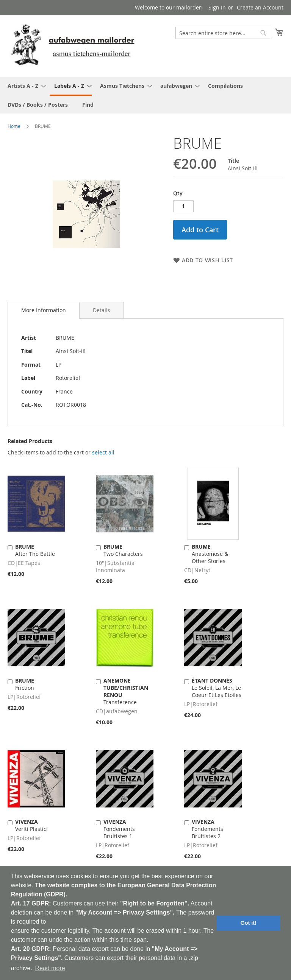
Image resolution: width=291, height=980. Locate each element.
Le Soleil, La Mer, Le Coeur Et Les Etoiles (217, 688)
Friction (25, 684)
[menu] (145, 95)
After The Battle (35, 550)
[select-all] (103, 453)
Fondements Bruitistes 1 (119, 829)
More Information (44, 310)
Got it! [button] (249, 923)
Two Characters (123, 550)
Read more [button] (50, 968)
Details (102, 310)
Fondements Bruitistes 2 (207, 829)
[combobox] (223, 33)
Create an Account (260, 7)
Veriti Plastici (31, 825)
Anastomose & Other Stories (210, 554)
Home (14, 126)
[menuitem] (24, 86)
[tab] (44, 310)
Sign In (217, 7)
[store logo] (73, 46)
